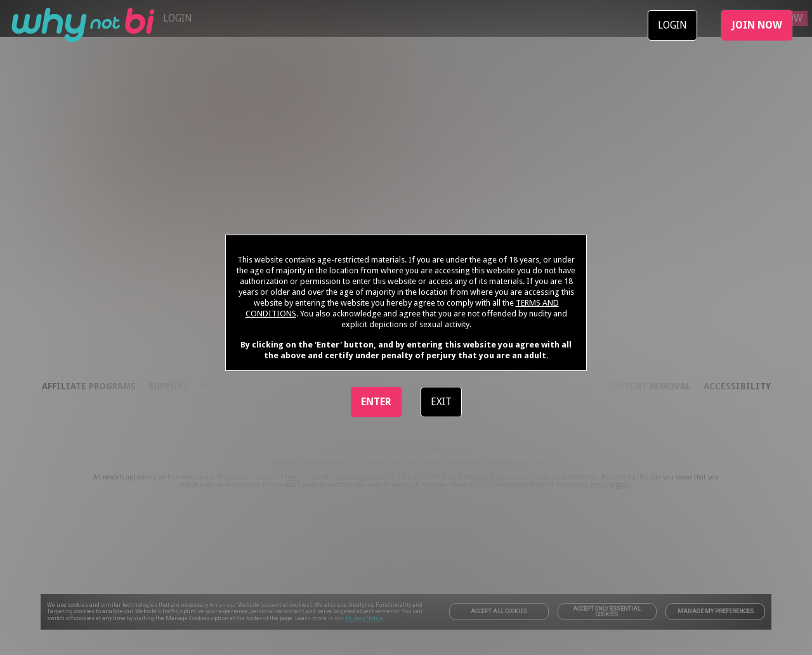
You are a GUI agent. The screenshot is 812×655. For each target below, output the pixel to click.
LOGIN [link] (672, 25)
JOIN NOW (757, 25)
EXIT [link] (441, 402)
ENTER (376, 402)
